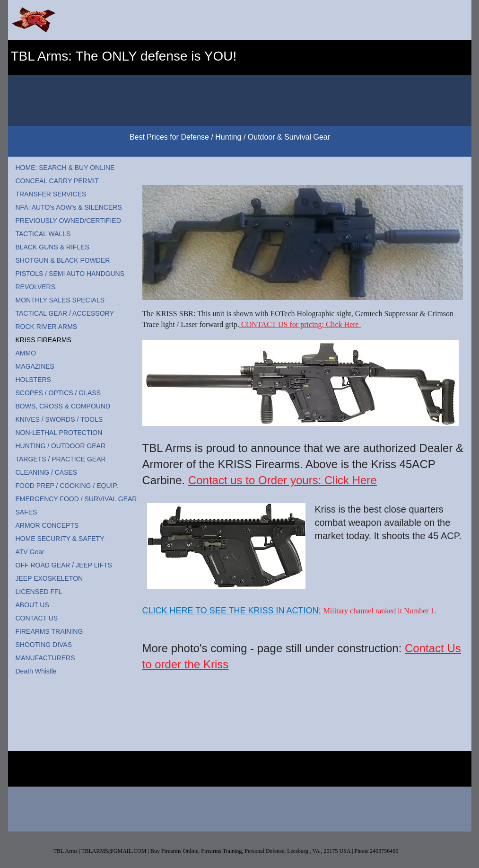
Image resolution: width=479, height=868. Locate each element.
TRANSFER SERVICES (51, 194)
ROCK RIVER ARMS (47, 327)
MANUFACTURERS (45, 658)
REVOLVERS (36, 287)
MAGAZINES (35, 366)
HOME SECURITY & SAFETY (60, 539)
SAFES (26, 512)
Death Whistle (36, 671)
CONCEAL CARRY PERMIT (57, 181)
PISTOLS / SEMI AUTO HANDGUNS (70, 274)
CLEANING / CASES (47, 472)
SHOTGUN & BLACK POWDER (63, 260)
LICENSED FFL (39, 592)
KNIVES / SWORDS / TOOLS (59, 419)
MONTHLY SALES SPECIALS (60, 300)
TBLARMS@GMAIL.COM (114, 851)
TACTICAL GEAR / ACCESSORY (65, 313)
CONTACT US (37, 618)
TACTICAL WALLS (43, 234)
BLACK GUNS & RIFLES (52, 247)
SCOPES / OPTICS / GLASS (58, 393)
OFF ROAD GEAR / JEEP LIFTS (64, 565)
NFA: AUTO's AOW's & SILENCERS (69, 207)
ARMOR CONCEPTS (47, 525)
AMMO (26, 353)
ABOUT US (32, 605)
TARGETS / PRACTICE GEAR (61, 459)
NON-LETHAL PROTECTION (59, 433)
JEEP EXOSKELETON (49, 578)
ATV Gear (30, 552)
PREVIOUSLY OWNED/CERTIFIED (68, 221)
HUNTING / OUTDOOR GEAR (61, 446)
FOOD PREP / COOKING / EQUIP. (67, 486)
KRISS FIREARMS (44, 340)
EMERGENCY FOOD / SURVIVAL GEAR (76, 499)
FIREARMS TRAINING (49, 631)
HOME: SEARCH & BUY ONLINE (65, 168)
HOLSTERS (33, 380)
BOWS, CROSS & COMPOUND (63, 406)
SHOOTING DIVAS (44, 645)
